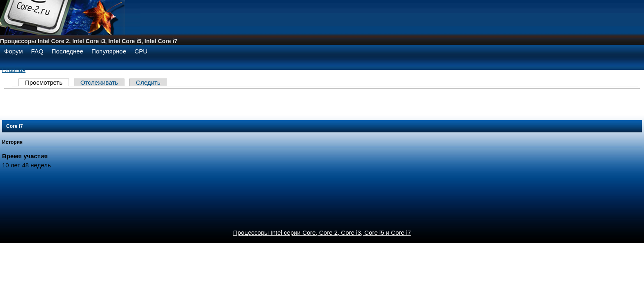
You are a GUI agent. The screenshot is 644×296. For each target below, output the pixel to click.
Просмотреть (44, 82)
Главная (14, 70)
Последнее (68, 51)
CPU (141, 51)
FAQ (37, 51)
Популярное (109, 51)
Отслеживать (99, 82)
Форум (14, 51)
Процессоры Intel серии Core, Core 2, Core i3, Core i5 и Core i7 (322, 232)
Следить (148, 82)
